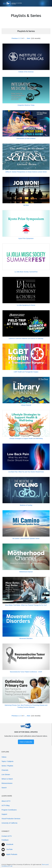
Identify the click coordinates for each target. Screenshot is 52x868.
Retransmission (7, 783)
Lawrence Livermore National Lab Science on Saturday (26, 338)
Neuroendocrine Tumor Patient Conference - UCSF (26, 672)
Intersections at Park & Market (26, 138)
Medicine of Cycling (26, 505)
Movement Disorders (26, 638)
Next (29, 38)
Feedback (5, 840)
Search (4, 788)
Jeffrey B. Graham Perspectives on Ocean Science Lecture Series (26, 172)
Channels (5, 770)
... (26, 38)
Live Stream (6, 774)
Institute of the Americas (26, 72)
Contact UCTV (7, 836)
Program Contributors (9, 810)
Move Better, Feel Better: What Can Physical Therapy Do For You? (26, 605)
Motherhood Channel (26, 572)
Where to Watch (7, 779)
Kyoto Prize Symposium (26, 238)
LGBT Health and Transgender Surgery (26, 372)
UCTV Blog (6, 805)
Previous (15, 38)
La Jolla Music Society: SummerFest (26, 272)
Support (4, 814)
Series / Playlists (7, 766)
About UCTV (6, 801)
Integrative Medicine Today (26, 105)
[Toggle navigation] (46, 3)
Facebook (10, 844)
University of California (9, 823)
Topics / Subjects (7, 761)
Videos (4, 757)
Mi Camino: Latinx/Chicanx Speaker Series (26, 538)
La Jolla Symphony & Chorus (26, 305)
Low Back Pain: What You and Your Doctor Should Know (26, 472)
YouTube (9, 849)
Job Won (26, 205)
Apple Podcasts (12, 854)
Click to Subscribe (26, 742)
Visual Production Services (11, 819)
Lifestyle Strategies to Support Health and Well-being (26, 438)
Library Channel (26, 405)
